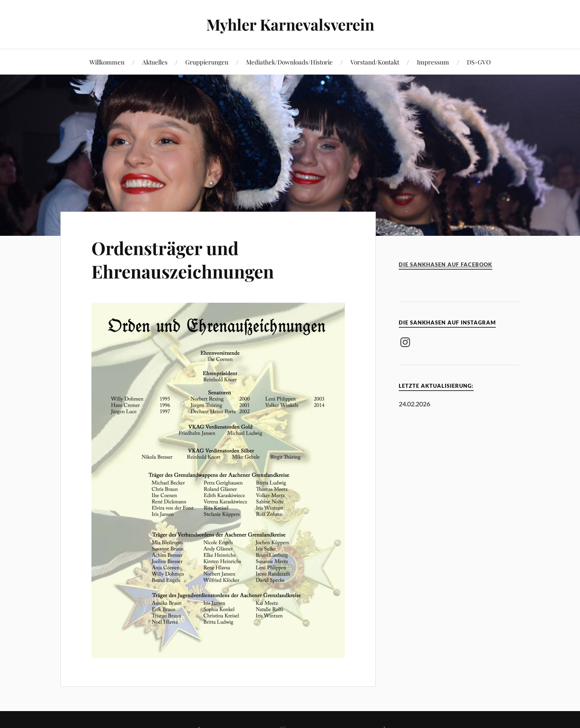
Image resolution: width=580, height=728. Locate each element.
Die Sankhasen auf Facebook (445, 265)
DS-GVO (479, 62)
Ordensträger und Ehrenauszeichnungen (183, 259)
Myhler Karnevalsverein (290, 24)
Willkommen (107, 62)
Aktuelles (155, 62)
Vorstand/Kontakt (375, 62)
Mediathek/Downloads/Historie (289, 62)
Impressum (433, 62)
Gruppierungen (207, 62)
